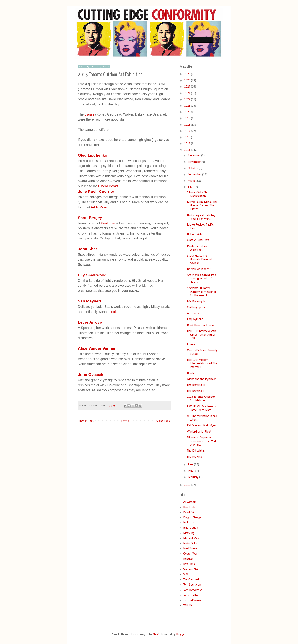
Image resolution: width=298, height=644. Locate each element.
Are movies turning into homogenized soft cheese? (202, 279)
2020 (188, 112)
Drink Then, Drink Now (201, 325)
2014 (188, 144)
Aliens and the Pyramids (202, 379)
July (190, 187)
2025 (188, 81)
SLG (186, 575)
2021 (188, 106)
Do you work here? (199, 269)
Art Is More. (99, 207)
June (191, 465)
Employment (195, 319)
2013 (188, 150)
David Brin (189, 512)
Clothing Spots (196, 307)
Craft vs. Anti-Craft (198, 240)
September (195, 175)
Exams (191, 344)
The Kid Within (196, 451)
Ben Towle (189, 507)
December (195, 156)
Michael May (191, 538)
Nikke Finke (190, 543)
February (193, 477)
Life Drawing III (196, 385)
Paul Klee (108, 223)
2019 (188, 118)
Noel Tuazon (191, 549)
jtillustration (191, 528)
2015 (188, 137)
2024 (188, 87)
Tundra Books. (108, 186)
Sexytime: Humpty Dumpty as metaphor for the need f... (202, 292)
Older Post (163, 421)
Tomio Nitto (191, 595)
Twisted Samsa (192, 600)
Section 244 (191, 569)
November (195, 162)
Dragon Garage (192, 518)
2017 (188, 131)
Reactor (188, 559)
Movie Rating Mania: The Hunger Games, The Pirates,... (202, 206)
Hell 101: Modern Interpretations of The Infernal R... (202, 364)
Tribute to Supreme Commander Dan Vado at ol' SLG (202, 441)
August (193, 181)
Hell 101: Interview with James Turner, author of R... (201, 335)
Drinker (191, 373)
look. (113, 312)
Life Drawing (195, 457)
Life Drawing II (196, 391)
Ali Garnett (190, 502)
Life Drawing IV (196, 302)
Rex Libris (189, 564)
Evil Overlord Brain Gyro (201, 426)
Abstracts (193, 313)
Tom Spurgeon (192, 585)
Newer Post (86, 421)
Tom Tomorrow (192, 590)
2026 (188, 74)
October (193, 168)
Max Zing (189, 533)
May (191, 471)
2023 (188, 93)
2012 (188, 485)
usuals (89, 114)
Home (125, 421)
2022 (188, 100)
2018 (188, 125)
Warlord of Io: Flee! (199, 432)
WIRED (187, 606)
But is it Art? (195, 234)
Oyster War (190, 554)
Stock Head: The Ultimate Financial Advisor (199, 259)
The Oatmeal (191, 580)
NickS (156, 634)
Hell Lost (189, 523)
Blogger (181, 634)
